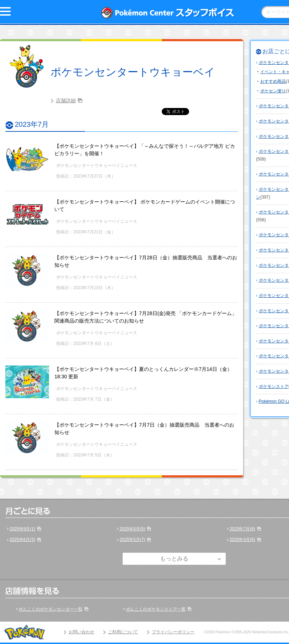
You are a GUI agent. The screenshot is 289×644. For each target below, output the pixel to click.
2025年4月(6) (242, 540)
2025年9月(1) (22, 529)
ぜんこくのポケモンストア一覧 (156, 609)
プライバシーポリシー (173, 632)
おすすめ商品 (273, 81)
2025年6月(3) (22, 540)
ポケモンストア (274, 386)
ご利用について (123, 632)
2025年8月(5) (132, 529)
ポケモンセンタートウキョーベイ (133, 72)
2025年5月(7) (132, 540)
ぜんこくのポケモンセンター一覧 (50, 609)
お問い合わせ (81, 632)
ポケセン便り (273, 91)
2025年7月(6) (242, 529)
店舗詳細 (66, 101)
